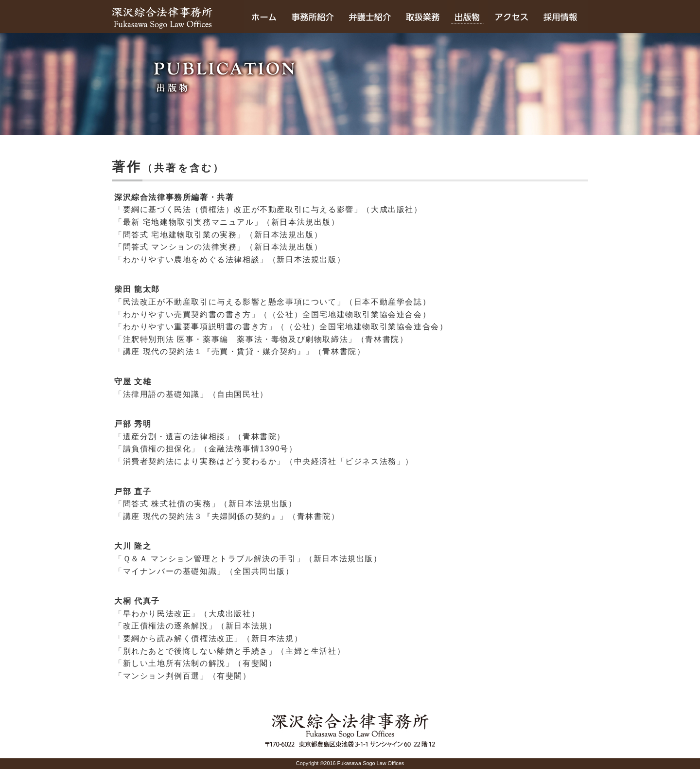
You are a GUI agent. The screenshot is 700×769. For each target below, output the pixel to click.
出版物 (467, 17)
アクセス (512, 17)
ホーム (264, 17)
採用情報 (562, 17)
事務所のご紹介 (313, 17)
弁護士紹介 (370, 17)
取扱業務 (423, 17)
